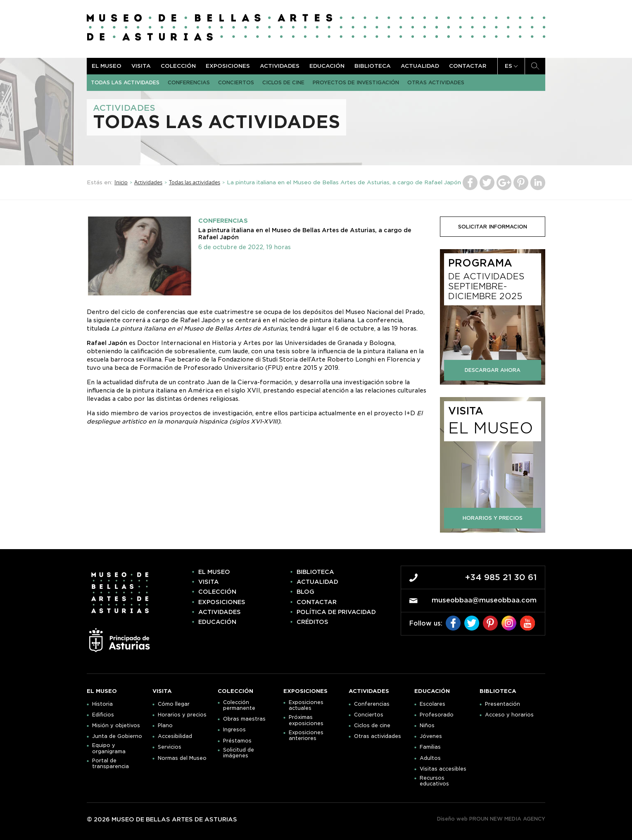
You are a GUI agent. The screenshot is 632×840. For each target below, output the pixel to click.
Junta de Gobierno (117, 736)
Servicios (170, 747)
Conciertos (236, 82)
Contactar (468, 66)
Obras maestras (244, 719)
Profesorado (437, 715)
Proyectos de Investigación (356, 82)
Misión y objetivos (116, 726)
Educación (327, 66)
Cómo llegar (174, 704)
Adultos (430, 758)
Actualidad (420, 66)
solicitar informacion (493, 227)
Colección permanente (239, 705)
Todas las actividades (125, 82)
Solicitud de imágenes (239, 753)
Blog (305, 592)
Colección (178, 66)
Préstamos (237, 741)
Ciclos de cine (283, 82)
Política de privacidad (336, 612)
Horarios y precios (182, 715)
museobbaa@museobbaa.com (484, 600)
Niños (427, 726)
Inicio (121, 182)
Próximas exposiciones (306, 720)
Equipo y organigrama (109, 748)
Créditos (312, 622)
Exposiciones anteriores (306, 735)
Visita (141, 66)
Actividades (280, 66)
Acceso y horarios (509, 715)
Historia (102, 704)
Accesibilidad (175, 736)
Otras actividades (436, 82)
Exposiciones (228, 66)
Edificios (103, 715)
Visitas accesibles (443, 769)
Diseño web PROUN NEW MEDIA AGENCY (491, 819)
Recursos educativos (434, 781)
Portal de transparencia (110, 764)
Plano (165, 726)
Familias (430, 747)
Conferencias (189, 82)
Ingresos (234, 730)
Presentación (503, 704)
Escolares (432, 704)
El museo (107, 66)
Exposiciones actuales (306, 705)
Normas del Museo (182, 758)
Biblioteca (373, 66)
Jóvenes (431, 736)
